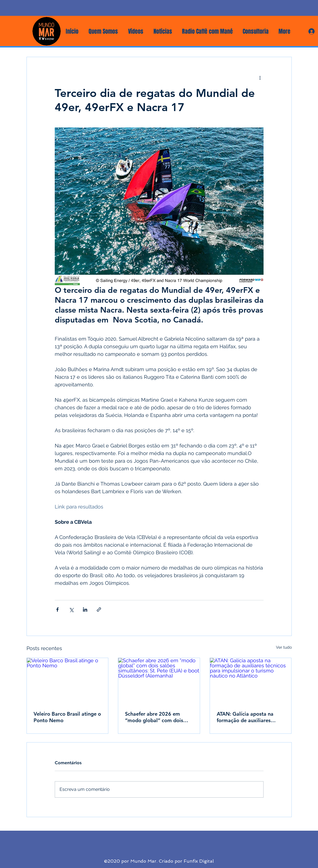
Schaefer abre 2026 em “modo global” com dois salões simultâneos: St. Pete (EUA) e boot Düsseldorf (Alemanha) (158, 717)
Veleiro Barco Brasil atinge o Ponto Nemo (67, 717)
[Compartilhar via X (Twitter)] (71, 610)
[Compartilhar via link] (99, 610)
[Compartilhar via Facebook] (57, 610)
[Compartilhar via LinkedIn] (85, 610)
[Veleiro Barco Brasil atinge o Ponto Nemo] (68, 681)
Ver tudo (284, 647)
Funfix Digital (199, 861)
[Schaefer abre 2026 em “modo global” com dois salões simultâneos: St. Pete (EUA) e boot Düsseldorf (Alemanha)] (159, 681)
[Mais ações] (260, 77)
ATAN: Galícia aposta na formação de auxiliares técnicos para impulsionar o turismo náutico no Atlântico (250, 717)
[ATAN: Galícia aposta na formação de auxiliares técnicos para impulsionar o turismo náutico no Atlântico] (251, 681)
